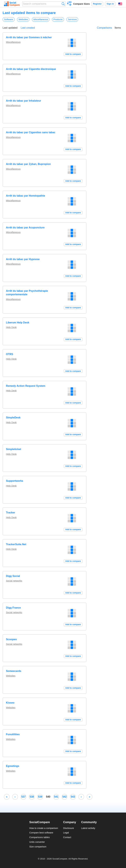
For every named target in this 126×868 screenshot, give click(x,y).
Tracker (11, 513)
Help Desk (11, 327)
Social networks (14, 581)
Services (72, 19)
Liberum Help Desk (18, 323)
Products (58, 19)
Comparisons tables (39, 837)
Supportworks (15, 481)
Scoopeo (11, 639)
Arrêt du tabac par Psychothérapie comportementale (27, 293)
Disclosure (69, 828)
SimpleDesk (13, 418)
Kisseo (10, 703)
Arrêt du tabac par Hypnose (23, 259)
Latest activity (88, 828)
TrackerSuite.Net (16, 544)
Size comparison (38, 847)
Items (118, 28)
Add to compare (73, 54)
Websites (23, 19)
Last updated (10, 28)
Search (63, 4)
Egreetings (13, 766)
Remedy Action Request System (26, 386)
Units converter (37, 842)
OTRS (9, 354)
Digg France (13, 608)
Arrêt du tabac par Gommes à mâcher (29, 37)
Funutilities (13, 734)
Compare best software (41, 833)
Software (9, 19)
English (120, 4)
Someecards (14, 671)
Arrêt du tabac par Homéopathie (26, 196)
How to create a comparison (44, 828)
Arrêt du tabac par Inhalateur (24, 101)
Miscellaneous (41, 19)
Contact (67, 837)
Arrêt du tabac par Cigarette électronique (31, 69)
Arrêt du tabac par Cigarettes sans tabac (31, 132)
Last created (28, 28)
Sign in (110, 4)
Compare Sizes (81, 4)
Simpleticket (13, 449)
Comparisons (104, 28)
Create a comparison (69, 4)
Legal (66, 833)
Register (97, 4)
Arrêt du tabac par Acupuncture (25, 228)
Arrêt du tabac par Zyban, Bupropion (28, 164)
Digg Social (13, 576)
